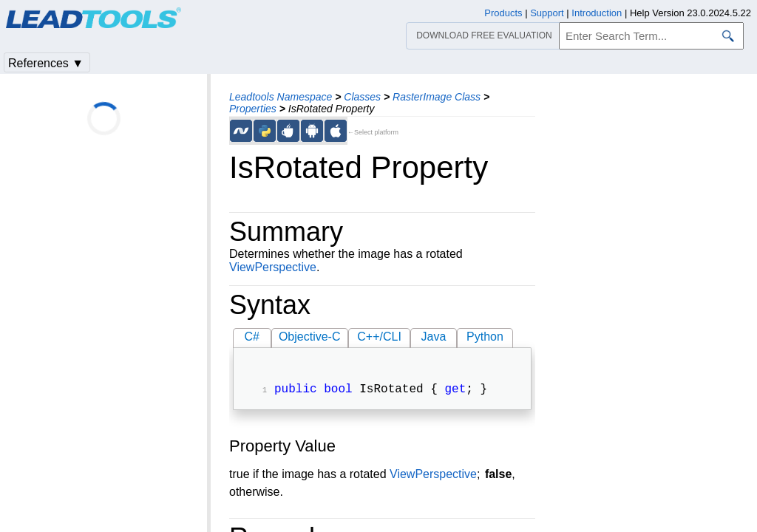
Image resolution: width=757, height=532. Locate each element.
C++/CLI (379, 337)
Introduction (597, 13)
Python (485, 337)
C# (252, 337)
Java (434, 337)
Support (547, 13)
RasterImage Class (437, 97)
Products (503, 13)
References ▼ (46, 63)
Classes (362, 97)
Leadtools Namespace (281, 97)
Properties (253, 109)
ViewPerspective (273, 267)
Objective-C (310, 337)
